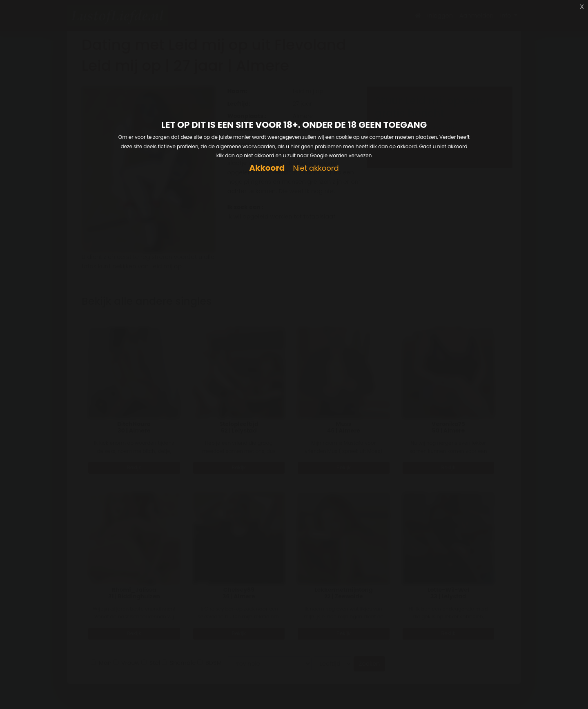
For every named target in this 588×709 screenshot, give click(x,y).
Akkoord (267, 168)
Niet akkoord (316, 168)
